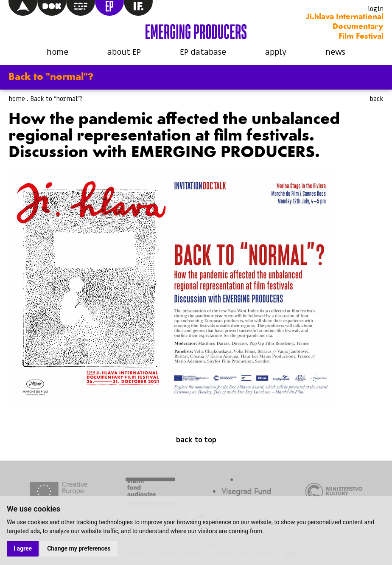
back (377, 99)
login (376, 9)
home (57, 52)
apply (276, 52)
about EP (124, 52)
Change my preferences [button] (79, 548)
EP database (203, 52)
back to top (196, 440)
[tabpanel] (59, 493)
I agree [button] (23, 548)
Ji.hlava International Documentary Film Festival (345, 27)
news (335, 52)
